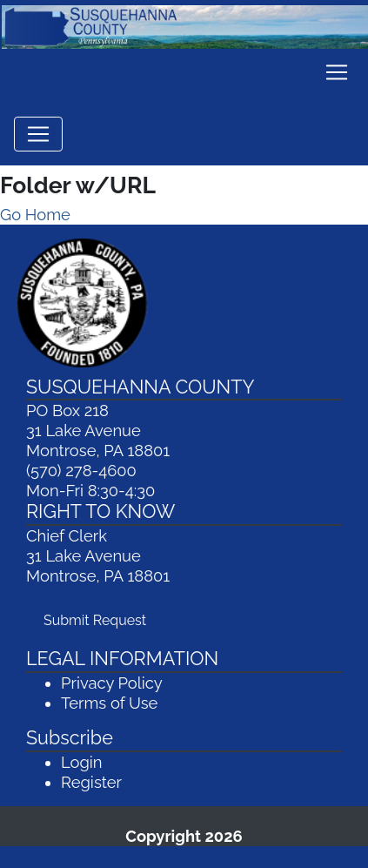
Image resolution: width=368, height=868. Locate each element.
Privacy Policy (112, 683)
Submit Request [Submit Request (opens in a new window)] (100, 619)
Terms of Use (109, 703)
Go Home (35, 215)
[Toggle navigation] (337, 72)
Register (91, 782)
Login (82, 762)
